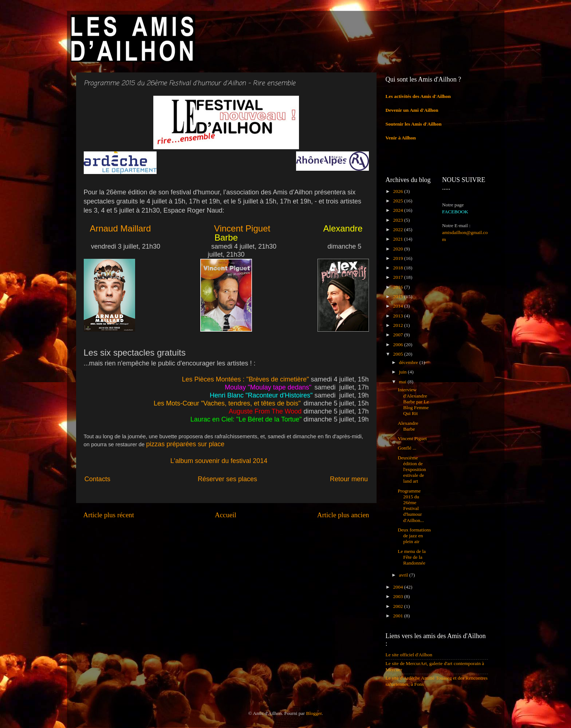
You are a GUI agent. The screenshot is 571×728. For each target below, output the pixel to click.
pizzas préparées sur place (185, 444)
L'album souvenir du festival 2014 (219, 461)
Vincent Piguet (242, 228)
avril (404, 575)
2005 (398, 354)
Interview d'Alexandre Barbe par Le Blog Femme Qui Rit (413, 401)
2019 (398, 258)
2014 (398, 306)
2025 (398, 201)
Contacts (139, 479)
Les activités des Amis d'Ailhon (418, 96)
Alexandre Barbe (408, 426)
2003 (398, 596)
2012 (398, 325)
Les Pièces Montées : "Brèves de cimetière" (245, 379)
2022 (398, 230)
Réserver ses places (228, 479)
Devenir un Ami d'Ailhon (412, 110)
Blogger (314, 713)
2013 (398, 316)
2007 (398, 335)
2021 (398, 239)
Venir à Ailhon (401, 138)
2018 (398, 268)
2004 (398, 587)
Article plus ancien (343, 515)
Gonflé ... (407, 448)
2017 (398, 277)
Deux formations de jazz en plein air (414, 536)
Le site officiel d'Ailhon (409, 655)
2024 (398, 210)
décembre (409, 362)
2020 (398, 249)
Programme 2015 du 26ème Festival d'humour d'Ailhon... (411, 506)
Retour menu (349, 479)
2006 (398, 345)
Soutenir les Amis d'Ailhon (414, 124)
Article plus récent (109, 515)
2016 (398, 287)
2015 (398, 296)
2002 (398, 606)
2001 (398, 616)
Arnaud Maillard (121, 228)
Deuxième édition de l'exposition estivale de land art (412, 470)
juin (403, 372)
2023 (398, 220)
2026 (398, 191)
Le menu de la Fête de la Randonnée (412, 557)
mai (403, 382)
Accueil (226, 515)
